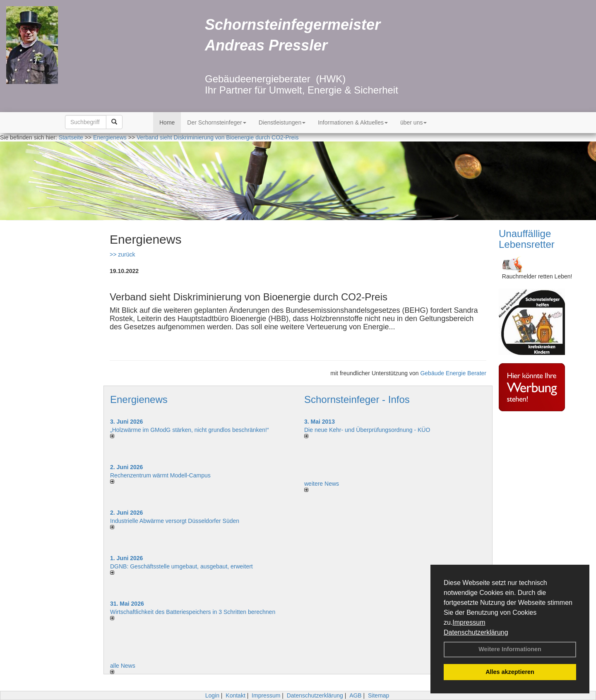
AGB (356, 695)
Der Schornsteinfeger (216, 122)
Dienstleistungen (282, 122)
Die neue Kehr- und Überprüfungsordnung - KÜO (367, 430)
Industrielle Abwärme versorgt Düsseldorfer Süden (175, 521)
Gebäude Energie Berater (453, 373)
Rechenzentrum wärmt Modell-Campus (160, 475)
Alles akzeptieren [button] (510, 672)
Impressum (469, 622)
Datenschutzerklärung (476, 632)
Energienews (139, 399)
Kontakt (235, 695)
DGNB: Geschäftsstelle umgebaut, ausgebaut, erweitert (181, 566)
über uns (413, 122)
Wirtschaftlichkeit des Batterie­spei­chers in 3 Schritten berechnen (193, 612)
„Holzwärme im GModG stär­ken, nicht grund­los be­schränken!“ (190, 430)
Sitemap (379, 695)
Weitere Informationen (510, 649)
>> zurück (122, 254)
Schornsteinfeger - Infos (357, 399)
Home (167, 122)
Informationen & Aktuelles (353, 122)
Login (212, 695)
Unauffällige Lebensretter (527, 239)
